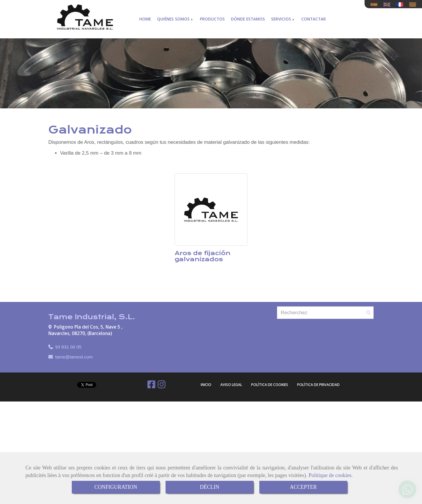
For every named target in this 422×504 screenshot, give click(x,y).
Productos (212, 17)
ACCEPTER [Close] (303, 487)
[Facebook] (151, 386)
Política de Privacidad (318, 385)
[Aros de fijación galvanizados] (211, 210)
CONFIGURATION (116, 487)
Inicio (206, 385)
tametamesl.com (74, 357)
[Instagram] (162, 386)
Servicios (283, 17)
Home (145, 17)
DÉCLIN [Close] (210, 487)
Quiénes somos (175, 17)
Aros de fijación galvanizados (203, 256)
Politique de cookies (330, 475)
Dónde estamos (248, 17)
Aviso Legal (231, 385)
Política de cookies (270, 385)
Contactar (314, 17)
